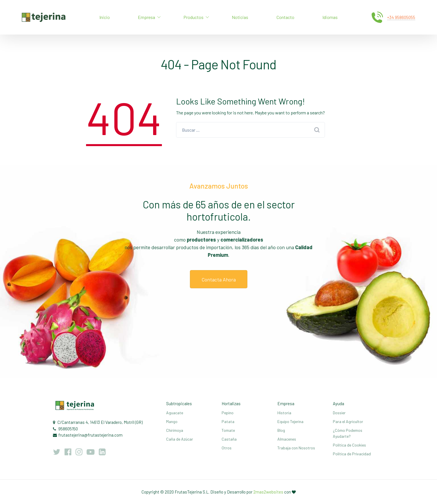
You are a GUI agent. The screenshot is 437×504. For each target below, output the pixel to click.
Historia (284, 413)
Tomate (228, 430)
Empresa (286, 403)
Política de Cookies (349, 445)
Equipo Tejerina (290, 421)
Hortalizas (231, 403)
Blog (281, 430)
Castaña (229, 439)
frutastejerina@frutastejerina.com (90, 435)
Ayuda (339, 403)
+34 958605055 (401, 17)
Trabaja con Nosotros (296, 448)
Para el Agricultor (348, 421)
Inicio (105, 17)
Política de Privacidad (352, 454)
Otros (227, 448)
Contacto (285, 17)
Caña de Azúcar (180, 439)
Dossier (339, 413)
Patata (228, 421)
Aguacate (175, 413)
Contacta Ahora (219, 279)
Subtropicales (179, 403)
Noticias (240, 17)
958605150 (68, 429)
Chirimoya (175, 430)
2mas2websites (268, 492)
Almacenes (287, 439)
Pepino (228, 413)
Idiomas (330, 17)
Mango (172, 421)
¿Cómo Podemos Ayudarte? (348, 433)
